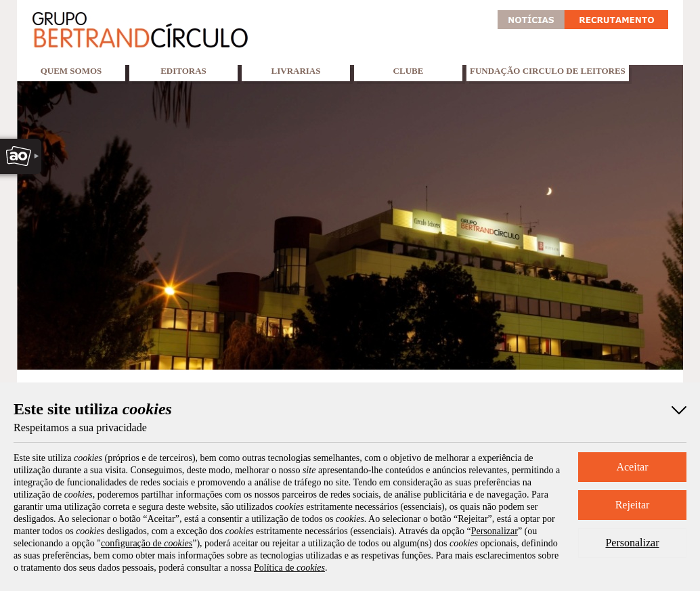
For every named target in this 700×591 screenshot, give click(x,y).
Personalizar (632, 543)
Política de (289, 568)
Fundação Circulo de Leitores (548, 71)
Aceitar (632, 467)
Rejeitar (633, 505)
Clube (409, 71)
